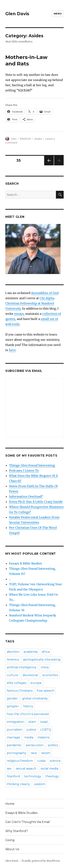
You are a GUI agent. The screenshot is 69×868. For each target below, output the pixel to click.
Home (10, 804)
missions (43, 737)
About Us (12, 849)
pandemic (14, 745)
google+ (13, 706)
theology (52, 776)
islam (32, 722)
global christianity (35, 698)
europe (36, 683)
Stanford (13, 776)
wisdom (40, 784)
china (45, 667)
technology (33, 776)
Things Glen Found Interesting (32, 465)
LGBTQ (46, 730)
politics (53, 745)
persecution (35, 745)
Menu (58, 14)
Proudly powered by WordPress (41, 861)
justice (31, 730)
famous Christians (20, 691)
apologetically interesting (42, 660)
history (28, 706)
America (13, 660)
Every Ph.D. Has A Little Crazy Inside (36, 502)
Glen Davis (17, 14)
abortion (13, 652)
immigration (16, 722)
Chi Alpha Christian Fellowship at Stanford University (30, 303)
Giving (10, 840)
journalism (15, 730)
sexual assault (26, 769)
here (12, 350)
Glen (14, 139)
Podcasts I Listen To (24, 471)
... (10, 579)
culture (13, 675)
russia (41, 761)
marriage (13, 737)
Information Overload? (26, 496)
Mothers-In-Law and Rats (26, 60)
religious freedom (20, 761)
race (34, 753)
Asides (38, 139)
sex (9, 769)
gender (12, 698)
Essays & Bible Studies (25, 563)
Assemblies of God (45, 293)
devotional (30, 675)
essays (19, 314)
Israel (44, 722)
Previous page (49, 165)
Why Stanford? (17, 831)
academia (31, 652)
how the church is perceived (28, 714)
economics (50, 675)
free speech (46, 691)
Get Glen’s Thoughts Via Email (28, 822)
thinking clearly (18, 784)
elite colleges (17, 683)
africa (46, 652)
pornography (17, 753)
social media (49, 769)
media (29, 737)
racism (46, 753)
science (55, 761)
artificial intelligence (22, 667)
